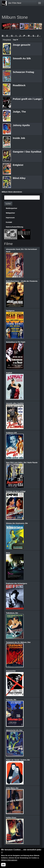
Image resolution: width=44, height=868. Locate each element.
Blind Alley (19, 178)
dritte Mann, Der (12, 788)
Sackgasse (10, 311)
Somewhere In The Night (16, 342)
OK (3, 865)
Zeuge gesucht (21, 45)
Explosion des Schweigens (17, 583)
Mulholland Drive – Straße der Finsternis (22, 281)
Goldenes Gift (11, 433)
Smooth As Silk (22, 58)
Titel (15, 40)
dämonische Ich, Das (14, 730)
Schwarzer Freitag (23, 72)
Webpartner (10, 213)
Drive (8, 553)
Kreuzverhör (11, 671)
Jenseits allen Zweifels (15, 403)
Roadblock (19, 85)
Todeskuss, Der (12, 613)
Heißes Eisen (11, 818)
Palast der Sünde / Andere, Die (18, 760)
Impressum (10, 218)
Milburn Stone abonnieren (12, 192)
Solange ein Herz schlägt (16, 491)
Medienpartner (11, 208)
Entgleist (18, 165)
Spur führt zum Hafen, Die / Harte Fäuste (22, 463)
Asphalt (9, 373)
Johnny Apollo (21, 125)
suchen (8, 204)
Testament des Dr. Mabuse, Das (18, 642)
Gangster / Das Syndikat (27, 152)
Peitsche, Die (11, 700)
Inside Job (19, 138)
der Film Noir (15, 3)
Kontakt (9, 222)
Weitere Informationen (9, 860)
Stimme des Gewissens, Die (17, 523)
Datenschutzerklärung (14, 227)
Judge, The (19, 112)
